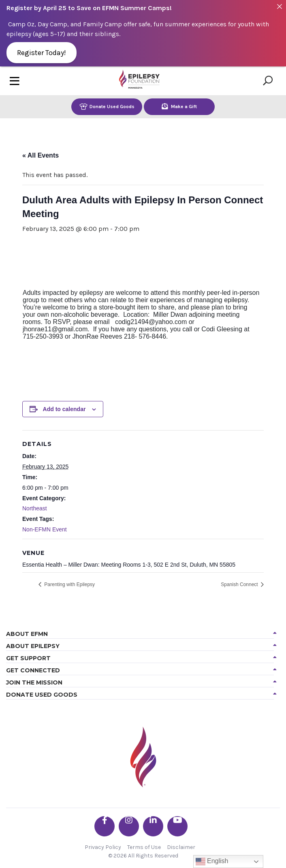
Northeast (35, 508)
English (212, 862)
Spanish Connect (240, 584)
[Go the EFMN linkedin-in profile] (153, 826)
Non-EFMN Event (45, 529)
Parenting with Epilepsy (69, 584)
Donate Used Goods (107, 106)
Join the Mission (34, 682)
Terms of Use (144, 847)
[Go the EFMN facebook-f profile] (105, 826)
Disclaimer (181, 847)
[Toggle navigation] (15, 81)
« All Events (41, 155)
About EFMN (27, 634)
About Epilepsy (33, 646)
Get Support (28, 658)
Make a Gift (179, 106)
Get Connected (33, 670)
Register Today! (42, 53)
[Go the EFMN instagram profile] (129, 826)
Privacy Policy (103, 847)
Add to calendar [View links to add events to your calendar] (64, 409)
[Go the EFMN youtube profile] (177, 826)
